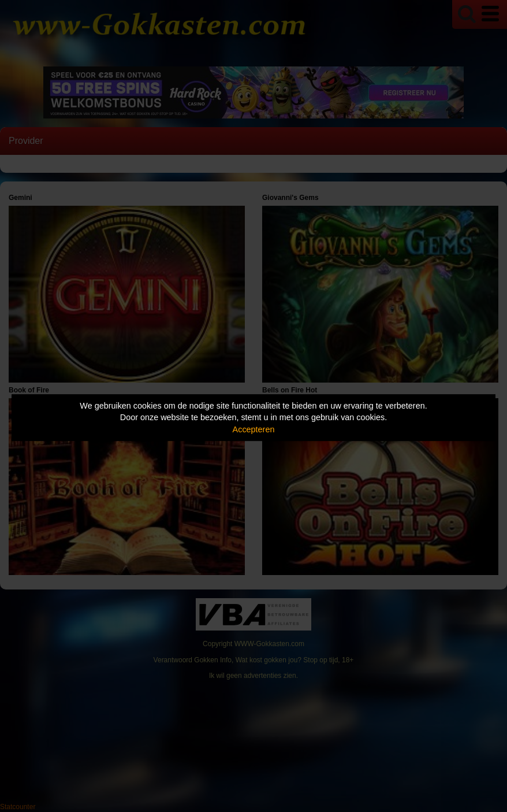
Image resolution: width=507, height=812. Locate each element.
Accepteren (254, 429)
